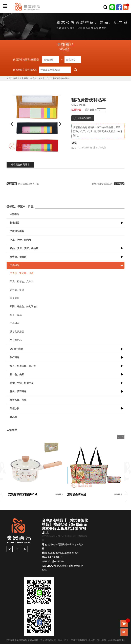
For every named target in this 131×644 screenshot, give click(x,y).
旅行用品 (15, 357)
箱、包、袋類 (17, 374)
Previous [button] (10, 124)
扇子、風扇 (16, 315)
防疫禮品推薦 (17, 231)
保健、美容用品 (18, 391)
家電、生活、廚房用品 (22, 383)
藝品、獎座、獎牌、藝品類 (24, 248)
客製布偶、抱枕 (18, 400)
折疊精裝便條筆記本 (108, 184)
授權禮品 (15, 223)
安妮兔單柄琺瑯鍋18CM (23, 494)
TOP (124, 632)
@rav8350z (58, 561)
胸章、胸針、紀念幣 (20, 240)
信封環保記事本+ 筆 (23, 184)
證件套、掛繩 (17, 290)
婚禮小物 (15, 408)
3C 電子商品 (16, 349)
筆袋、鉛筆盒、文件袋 (22, 281)
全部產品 (15, 214)
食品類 (13, 417)
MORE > (59, 494)
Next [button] (62, 124)
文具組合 (15, 323)
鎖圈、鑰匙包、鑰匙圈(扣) (24, 306)
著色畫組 (15, 298)
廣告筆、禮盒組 (18, 257)
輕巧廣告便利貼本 (20, 165)
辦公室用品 (16, 340)
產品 (15, 78)
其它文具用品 (17, 332)
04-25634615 (55, 557)
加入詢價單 (85, 118)
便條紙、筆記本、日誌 (40, 78)
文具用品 (24, 78)
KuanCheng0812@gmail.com (64, 553)
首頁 (9, 78)
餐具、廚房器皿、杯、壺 (23, 366)
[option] (36, 124)
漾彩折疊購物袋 (77, 494)
